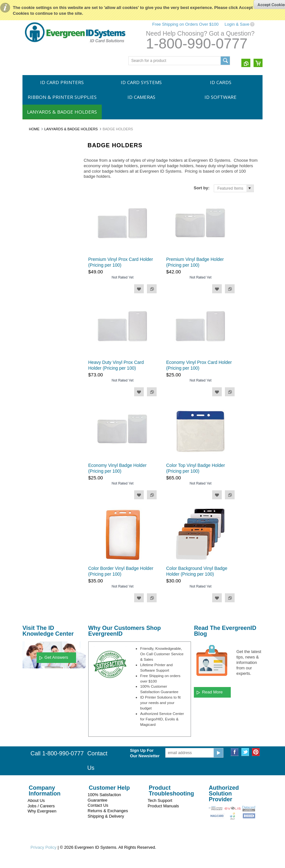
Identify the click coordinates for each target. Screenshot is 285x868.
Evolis (31, 343)
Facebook (235, 752)
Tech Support (160, 800)
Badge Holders (39, 279)
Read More (212, 692)
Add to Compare (152, 289)
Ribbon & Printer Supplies (62, 97)
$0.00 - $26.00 (38, 418)
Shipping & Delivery (106, 816)
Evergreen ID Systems (45, 321)
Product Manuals (163, 806)
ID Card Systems (141, 82)
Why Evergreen (42, 811)
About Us (36, 800)
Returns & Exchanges (108, 811)
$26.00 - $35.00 (39, 428)
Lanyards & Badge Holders (62, 112)
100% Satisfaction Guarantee (104, 797)
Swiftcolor (34, 354)
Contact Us (98, 805)
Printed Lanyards (41, 257)
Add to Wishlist (139, 289)
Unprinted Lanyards (43, 246)
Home (34, 129)
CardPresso (36, 375)
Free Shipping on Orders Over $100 (185, 24)
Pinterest (256, 752)
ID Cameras (141, 97)
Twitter (245, 752)
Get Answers (56, 657)
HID (29, 365)
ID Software (220, 97)
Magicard (34, 332)
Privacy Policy (43, 847)
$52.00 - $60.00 (39, 461)
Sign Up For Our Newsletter (145, 753)
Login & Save (237, 24)
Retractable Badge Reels (47, 268)
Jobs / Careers (41, 806)
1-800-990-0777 (197, 43)
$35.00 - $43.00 (39, 439)
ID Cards (221, 82)
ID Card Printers (62, 82)
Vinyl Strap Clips (40, 289)
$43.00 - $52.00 (39, 450)
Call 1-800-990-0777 (57, 753)
